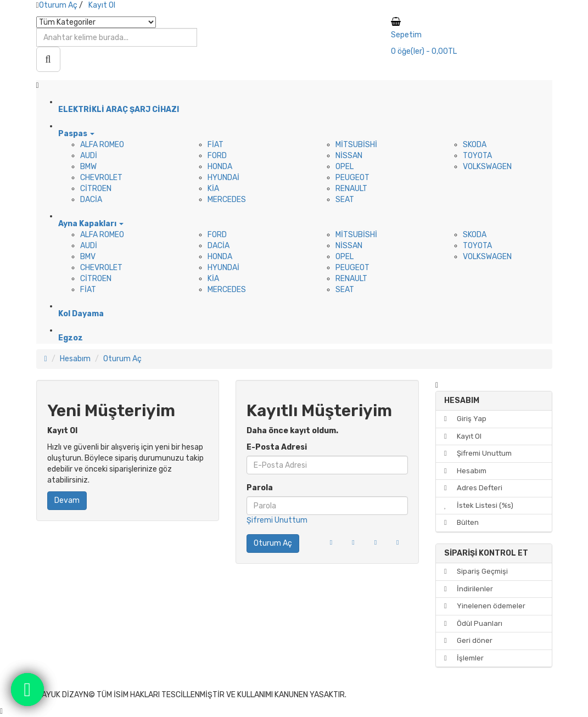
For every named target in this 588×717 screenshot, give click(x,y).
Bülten (461, 522)
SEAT (345, 200)
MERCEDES (227, 200)
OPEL (345, 167)
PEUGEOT (352, 178)
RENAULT (351, 189)
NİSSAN (349, 156)
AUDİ (89, 156)
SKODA (475, 145)
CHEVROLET (101, 178)
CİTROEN (96, 189)
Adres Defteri (473, 488)
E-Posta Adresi (277, 447)
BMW (88, 167)
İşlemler (464, 658)
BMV (88, 257)
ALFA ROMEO (102, 145)
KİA (213, 189)
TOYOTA (477, 156)
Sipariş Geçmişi (476, 571)
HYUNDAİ (223, 178)
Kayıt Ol (102, 5)
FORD (217, 156)
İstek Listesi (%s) (479, 505)
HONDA (220, 167)
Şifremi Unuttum (277, 520)
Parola (260, 488)
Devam (67, 500)
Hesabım (75, 359)
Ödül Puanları (473, 623)
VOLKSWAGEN (487, 167)
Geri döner (468, 640)
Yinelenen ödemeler (485, 606)
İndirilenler (469, 589)
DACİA (91, 200)
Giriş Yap (465, 419)
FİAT (215, 145)
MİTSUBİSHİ (356, 145)
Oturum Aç (58, 5)
